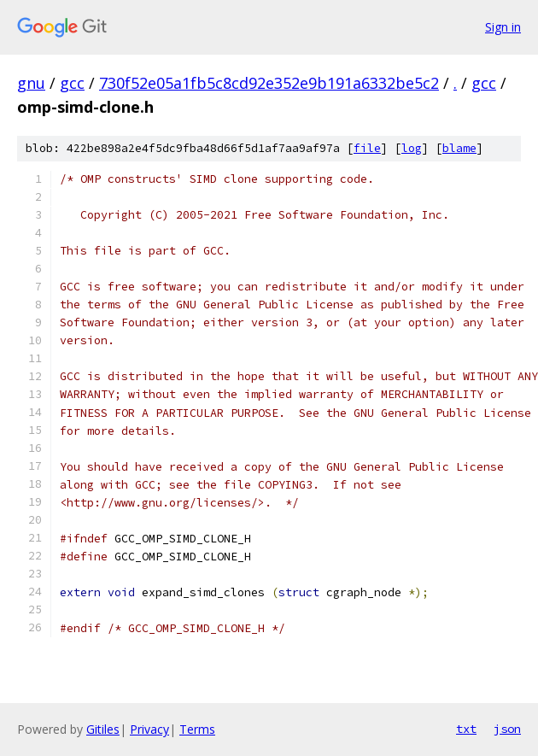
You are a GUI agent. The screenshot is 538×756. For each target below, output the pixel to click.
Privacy (149, 729)
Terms (197, 729)
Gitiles (103, 729)
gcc (72, 83)
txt (466, 729)
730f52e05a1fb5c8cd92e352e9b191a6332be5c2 (269, 83)
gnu (31, 83)
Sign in (503, 27)
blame (459, 148)
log (412, 148)
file (367, 148)
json (507, 729)
